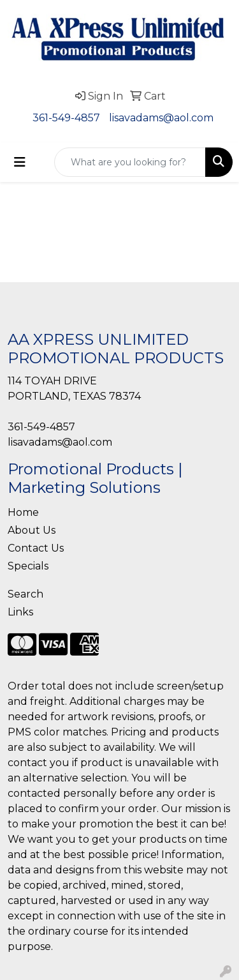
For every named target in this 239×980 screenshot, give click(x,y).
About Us (32, 530)
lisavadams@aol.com (161, 118)
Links (20, 612)
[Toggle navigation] (20, 162)
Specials (28, 566)
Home (23, 512)
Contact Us (36, 548)
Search (25, 594)
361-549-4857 (66, 118)
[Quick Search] (130, 162)
